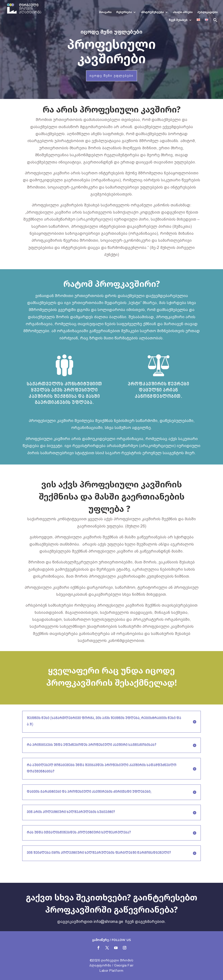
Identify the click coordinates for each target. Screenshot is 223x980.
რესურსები (124, 12)
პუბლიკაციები (207, 12)
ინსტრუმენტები (152, 12)
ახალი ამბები (183, 12)
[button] (215, 22)
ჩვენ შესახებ (178, 20)
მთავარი (105, 12)
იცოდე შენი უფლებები (111, 76)
